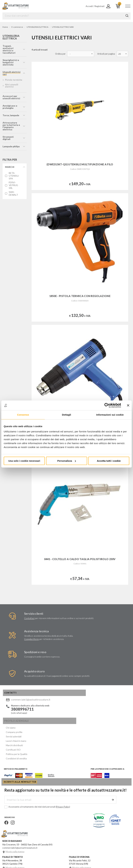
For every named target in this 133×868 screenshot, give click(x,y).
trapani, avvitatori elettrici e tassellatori (9, 49)
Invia (114, 771)
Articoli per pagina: (106, 54)
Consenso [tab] (23, 415)
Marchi (9, 167)
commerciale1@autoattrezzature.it (29, 703)
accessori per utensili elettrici (11, 97)
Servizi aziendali (66, 710)
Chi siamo (63, 703)
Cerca (127, 16)
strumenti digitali (8, 138)
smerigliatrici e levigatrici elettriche (11, 62)
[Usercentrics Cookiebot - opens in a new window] (107, 405)
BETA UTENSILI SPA (14, 176)
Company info (69, 854)
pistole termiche (13, 80)
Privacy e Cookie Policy (89, 854)
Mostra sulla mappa (16, 823)
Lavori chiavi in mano (68, 714)
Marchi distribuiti (67, 718)
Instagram (11, 794)
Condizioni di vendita (69, 730)
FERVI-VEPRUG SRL (13, 185)
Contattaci (29, 620)
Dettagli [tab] (66, 415)
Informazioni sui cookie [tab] (110, 415)
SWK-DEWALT (13, 193)
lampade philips (11, 146)
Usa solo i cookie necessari (24, 461)
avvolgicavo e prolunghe (10, 107)
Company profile (66, 706)
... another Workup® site (14, 858)
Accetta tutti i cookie (109, 461)
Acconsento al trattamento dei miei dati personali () (35, 778)
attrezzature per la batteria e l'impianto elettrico (12, 126)
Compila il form (31, 641)
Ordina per (60, 54)
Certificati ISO (66, 722)
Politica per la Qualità (69, 726)
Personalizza (67, 461)
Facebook (4, 794)
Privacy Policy (61, 778)
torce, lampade (11, 115)
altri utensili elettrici (11, 86)
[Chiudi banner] (128, 405)
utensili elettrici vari (11, 73)
